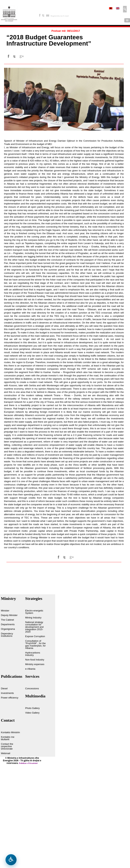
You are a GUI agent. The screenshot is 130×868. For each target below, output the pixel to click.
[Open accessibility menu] (11, 860)
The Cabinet (7, 620)
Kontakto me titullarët (8, 738)
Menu (127, 20)
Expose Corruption (35, 636)
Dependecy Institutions (7, 635)
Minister (5, 611)
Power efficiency (10, 698)
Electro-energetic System (34, 612)
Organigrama (8, 629)
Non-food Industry (35, 660)
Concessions (32, 689)
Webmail (6, 753)
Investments (7, 693)
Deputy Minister (9, 615)
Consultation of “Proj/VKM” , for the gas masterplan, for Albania (35, 645)
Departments (8, 624)
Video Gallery (32, 713)
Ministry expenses (35, 664)
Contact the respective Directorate (7, 746)
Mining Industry (33, 618)
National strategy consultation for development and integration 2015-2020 (34, 627)
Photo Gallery (32, 708)
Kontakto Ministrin (10, 732)
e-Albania (30, 669)
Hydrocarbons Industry (33, 654)
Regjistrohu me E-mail (60, 16)
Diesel (4, 689)
